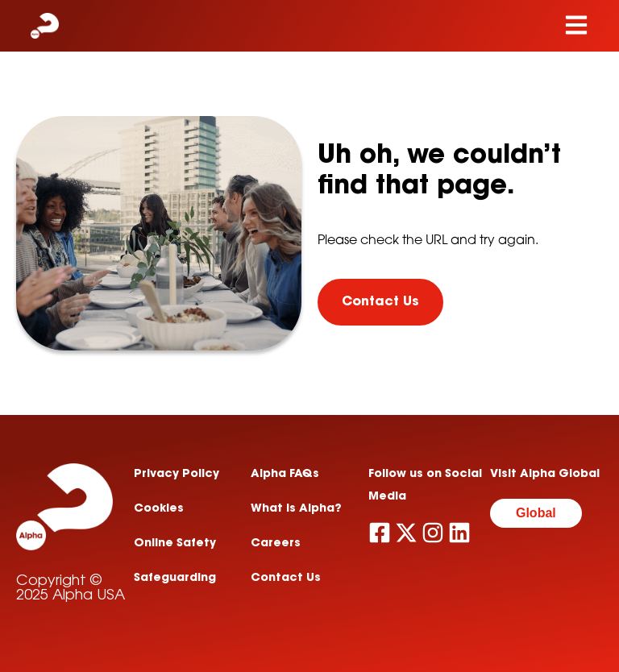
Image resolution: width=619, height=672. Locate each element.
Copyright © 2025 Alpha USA (71, 589)
